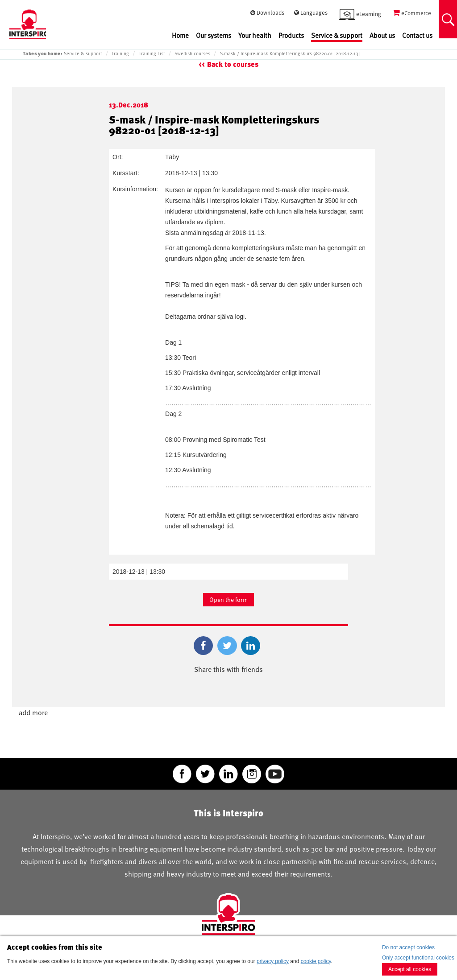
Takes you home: (42, 53)
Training (120, 54)
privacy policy (273, 961)
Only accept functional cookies (418, 958)
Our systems (214, 35)
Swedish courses (192, 54)
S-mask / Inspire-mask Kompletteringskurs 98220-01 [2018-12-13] (290, 54)
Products (291, 35)
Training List (152, 54)
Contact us (417, 35)
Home (180, 35)
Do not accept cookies (408, 947)
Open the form (228, 599)
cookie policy (316, 961)
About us (382, 35)
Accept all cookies (410, 969)
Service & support (337, 35)
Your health (255, 35)
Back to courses (233, 64)
